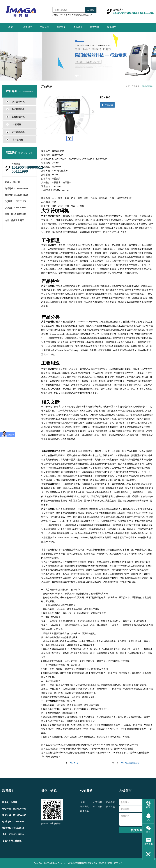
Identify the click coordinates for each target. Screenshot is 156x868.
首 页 (11, 27)
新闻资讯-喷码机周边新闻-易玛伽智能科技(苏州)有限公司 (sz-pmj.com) (83, 753)
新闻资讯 (61, 27)
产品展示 (44, 27)
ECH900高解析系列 (130, 763)
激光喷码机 (88, 15)
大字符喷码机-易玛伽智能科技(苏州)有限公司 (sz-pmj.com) (78, 745)
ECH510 (74, 763)
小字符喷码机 (66, 15)
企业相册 (78, 27)
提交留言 (136, 830)
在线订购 (107, 105)
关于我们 (28, 27)
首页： (129, 86)
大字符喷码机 (77, 15)
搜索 (91, 10)
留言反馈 (95, 27)
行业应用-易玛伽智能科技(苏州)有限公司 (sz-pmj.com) (75, 749)
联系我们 (112, 27)
